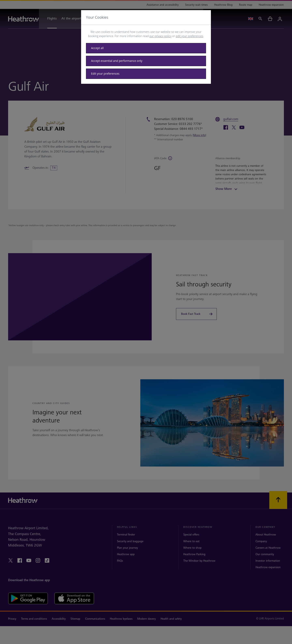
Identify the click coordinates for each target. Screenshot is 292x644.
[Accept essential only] (146, 61)
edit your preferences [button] (189, 36)
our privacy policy (160, 36)
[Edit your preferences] (146, 74)
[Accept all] (146, 48)
